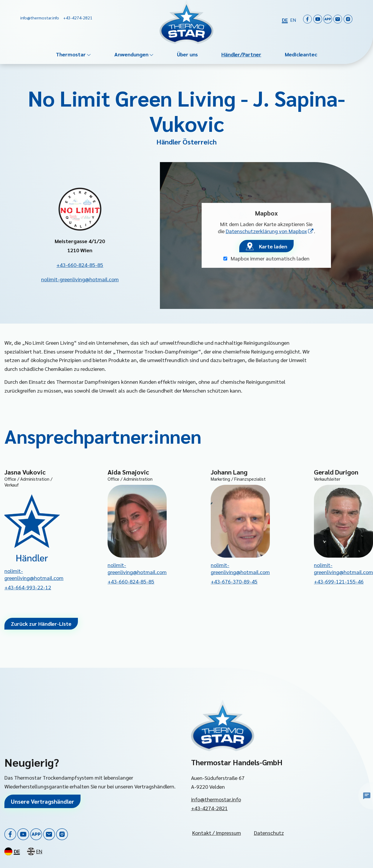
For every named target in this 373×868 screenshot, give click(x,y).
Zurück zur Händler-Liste (41, 624)
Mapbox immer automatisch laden (266, 258)
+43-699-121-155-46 (339, 581)
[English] (293, 20)
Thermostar (71, 54)
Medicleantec (301, 54)
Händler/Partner (241, 54)
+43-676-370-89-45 (234, 581)
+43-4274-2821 (209, 808)
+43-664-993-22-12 (28, 587)
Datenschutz (269, 833)
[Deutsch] (285, 20)
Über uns (187, 54)
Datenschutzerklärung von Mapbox (270, 231)
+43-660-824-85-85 (80, 265)
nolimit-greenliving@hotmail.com (80, 279)
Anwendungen (131, 54)
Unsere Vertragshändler (42, 801)
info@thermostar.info (216, 799)
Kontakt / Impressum (217, 833)
